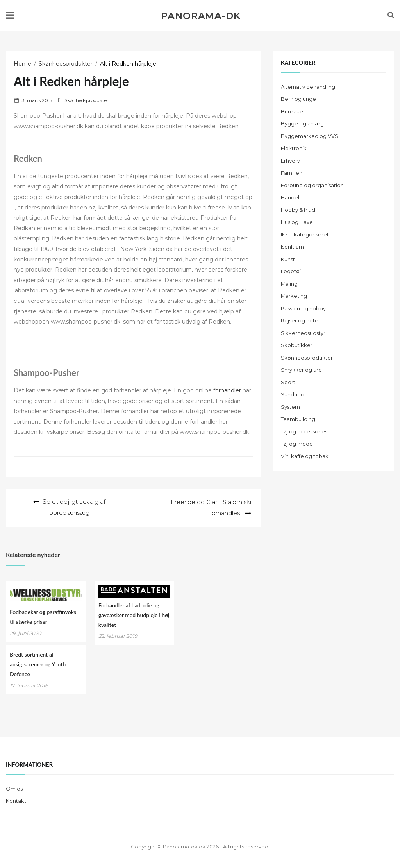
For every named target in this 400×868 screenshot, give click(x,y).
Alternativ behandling (308, 87)
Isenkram (292, 247)
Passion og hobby (303, 308)
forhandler (227, 390)
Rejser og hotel (300, 320)
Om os (14, 788)
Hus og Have (297, 222)
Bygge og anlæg (302, 123)
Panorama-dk (201, 16)
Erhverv (290, 161)
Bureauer (293, 111)
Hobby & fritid (298, 210)
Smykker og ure (301, 370)
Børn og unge (298, 99)
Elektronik (294, 148)
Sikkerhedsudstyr (303, 333)
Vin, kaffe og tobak (305, 456)
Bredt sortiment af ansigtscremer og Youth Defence (38, 664)
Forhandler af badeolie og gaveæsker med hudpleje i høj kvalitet (134, 615)
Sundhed (293, 394)
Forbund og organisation (312, 185)
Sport (288, 382)
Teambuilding (298, 419)
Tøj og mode (297, 444)
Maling (289, 284)
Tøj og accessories (304, 431)
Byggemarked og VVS (310, 136)
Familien (292, 173)
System (290, 407)
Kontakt (16, 800)
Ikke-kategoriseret (305, 234)
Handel (290, 197)
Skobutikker (297, 345)
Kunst (288, 259)
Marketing (294, 296)
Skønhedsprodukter (87, 100)
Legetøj (291, 271)
